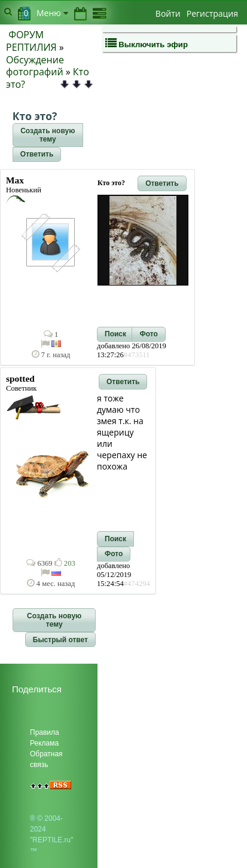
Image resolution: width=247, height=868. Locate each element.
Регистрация (212, 13)
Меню (52, 13)
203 (65, 563)
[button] (48, 135)
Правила (45, 732)
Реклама (44, 743)
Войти (168, 13)
